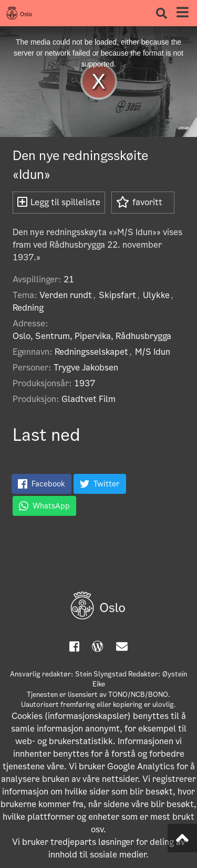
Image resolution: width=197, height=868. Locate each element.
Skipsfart (117, 295)
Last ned (46, 435)
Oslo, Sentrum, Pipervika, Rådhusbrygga (92, 336)
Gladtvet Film (89, 399)
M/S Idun (153, 352)
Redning (28, 308)
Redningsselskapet (91, 352)
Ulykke (156, 295)
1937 (85, 383)
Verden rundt (66, 295)
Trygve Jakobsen (86, 368)
